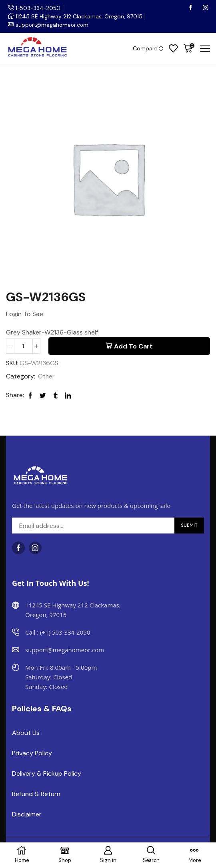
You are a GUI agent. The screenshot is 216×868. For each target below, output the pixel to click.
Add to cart (133, 346)
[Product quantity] (23, 346)
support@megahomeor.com (53, 25)
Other (47, 377)
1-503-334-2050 (39, 8)
